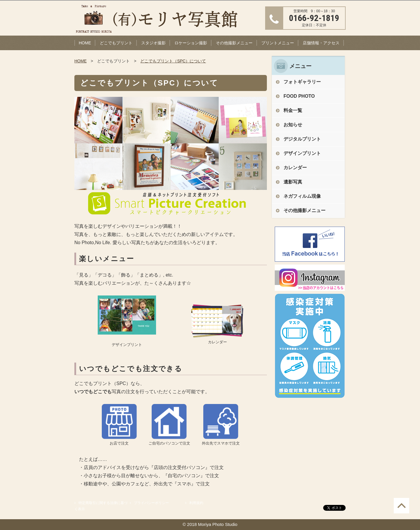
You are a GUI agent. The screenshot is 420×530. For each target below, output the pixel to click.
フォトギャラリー (302, 82)
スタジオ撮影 (153, 43)
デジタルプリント (302, 139)
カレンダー (295, 168)
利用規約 (196, 503)
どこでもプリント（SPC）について (173, 61)
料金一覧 (293, 110)
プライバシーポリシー (151, 503)
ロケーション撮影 (191, 43)
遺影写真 (293, 182)
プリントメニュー (278, 43)
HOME (85, 43)
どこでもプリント (116, 43)
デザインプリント (302, 153)
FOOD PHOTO (299, 96)
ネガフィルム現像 (302, 196)
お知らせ (293, 125)
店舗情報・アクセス (321, 43)
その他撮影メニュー (234, 43)
